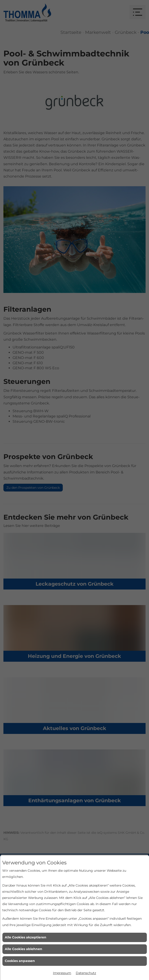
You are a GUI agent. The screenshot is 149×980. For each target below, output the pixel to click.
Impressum (62, 973)
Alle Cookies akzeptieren (26, 937)
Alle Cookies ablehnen (24, 949)
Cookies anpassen (20, 961)
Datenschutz (86, 973)
